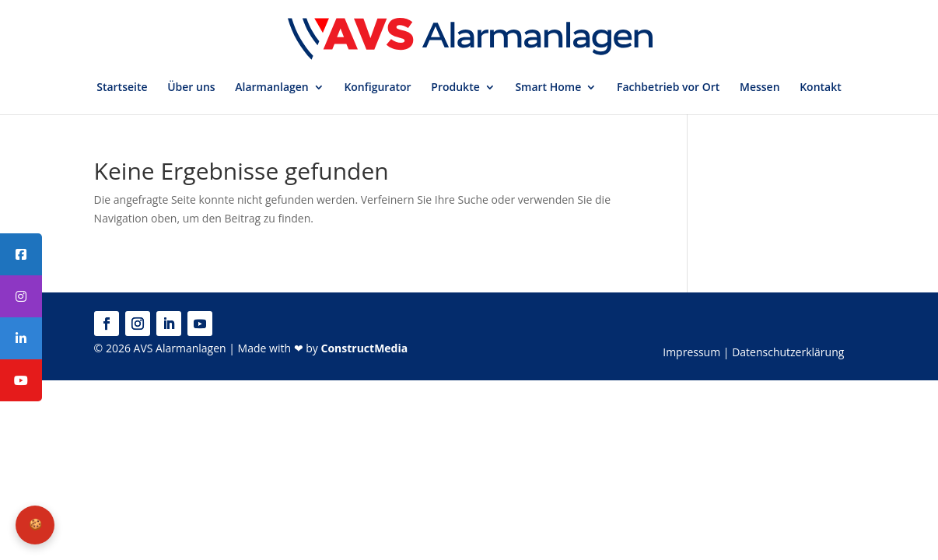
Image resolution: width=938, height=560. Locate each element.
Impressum (691, 352)
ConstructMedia (364, 348)
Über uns (191, 88)
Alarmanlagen (271, 88)
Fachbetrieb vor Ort (668, 88)
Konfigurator (377, 88)
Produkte (455, 88)
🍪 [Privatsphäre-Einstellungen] (35, 524)
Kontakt (821, 88)
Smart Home (548, 88)
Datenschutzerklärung (788, 352)
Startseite (122, 88)
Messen (760, 88)
